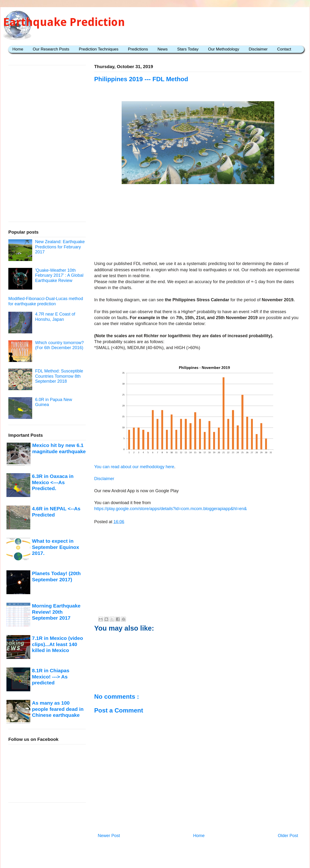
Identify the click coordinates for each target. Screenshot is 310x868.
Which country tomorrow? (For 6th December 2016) (59, 345)
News (163, 49)
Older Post (288, 836)
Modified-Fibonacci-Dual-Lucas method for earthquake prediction (46, 301)
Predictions (138, 49)
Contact (284, 49)
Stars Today (188, 49)
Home (18, 49)
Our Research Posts (51, 49)
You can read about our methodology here (134, 467)
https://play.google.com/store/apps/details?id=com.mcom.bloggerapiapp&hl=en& (170, 509)
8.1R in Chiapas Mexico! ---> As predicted (51, 677)
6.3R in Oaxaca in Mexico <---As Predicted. (53, 482)
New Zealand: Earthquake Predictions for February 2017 (60, 247)
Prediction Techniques (98, 49)
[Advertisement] (198, 223)
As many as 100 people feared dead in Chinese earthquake (58, 709)
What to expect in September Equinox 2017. (56, 547)
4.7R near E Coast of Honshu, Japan (55, 317)
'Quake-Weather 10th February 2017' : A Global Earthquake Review (59, 275)
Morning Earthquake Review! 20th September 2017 (56, 612)
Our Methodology (224, 49)
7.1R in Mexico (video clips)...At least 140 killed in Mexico (57, 644)
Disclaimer (258, 49)
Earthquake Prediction (64, 22)
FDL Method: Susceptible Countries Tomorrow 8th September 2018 (59, 376)
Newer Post (109, 836)
